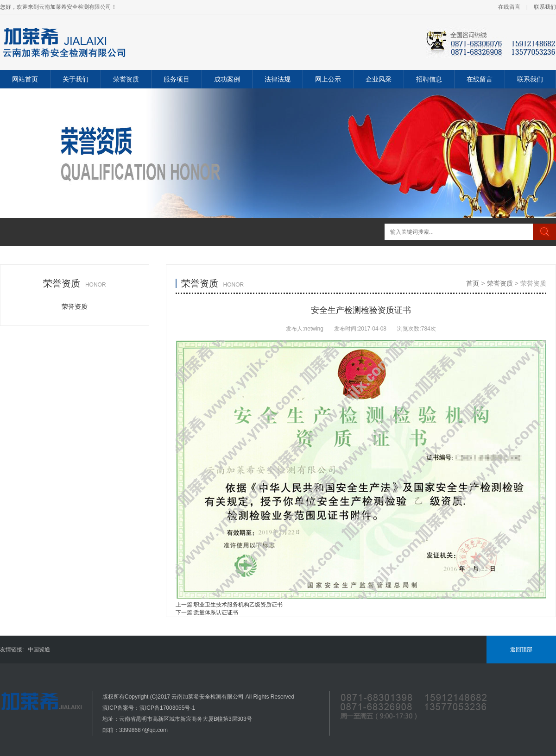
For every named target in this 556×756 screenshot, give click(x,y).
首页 (473, 283)
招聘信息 (429, 79)
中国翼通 (39, 650)
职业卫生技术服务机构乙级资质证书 (238, 605)
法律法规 (278, 79)
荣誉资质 (126, 79)
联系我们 (545, 7)
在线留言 (509, 7)
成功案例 (227, 79)
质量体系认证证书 (216, 612)
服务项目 (177, 79)
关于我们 (76, 79)
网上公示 (328, 79)
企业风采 (379, 79)
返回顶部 (521, 650)
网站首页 (25, 79)
